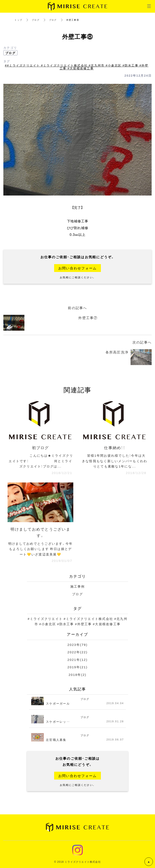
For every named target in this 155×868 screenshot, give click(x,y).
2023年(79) (77, 645)
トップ (18, 20)
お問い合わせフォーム (78, 268)
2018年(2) (78, 675)
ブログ (36, 20)
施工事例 (78, 586)
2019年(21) (77, 667)
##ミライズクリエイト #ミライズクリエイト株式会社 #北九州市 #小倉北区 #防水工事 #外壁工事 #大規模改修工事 (77, 67)
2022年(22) (77, 652)
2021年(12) (77, 660)
